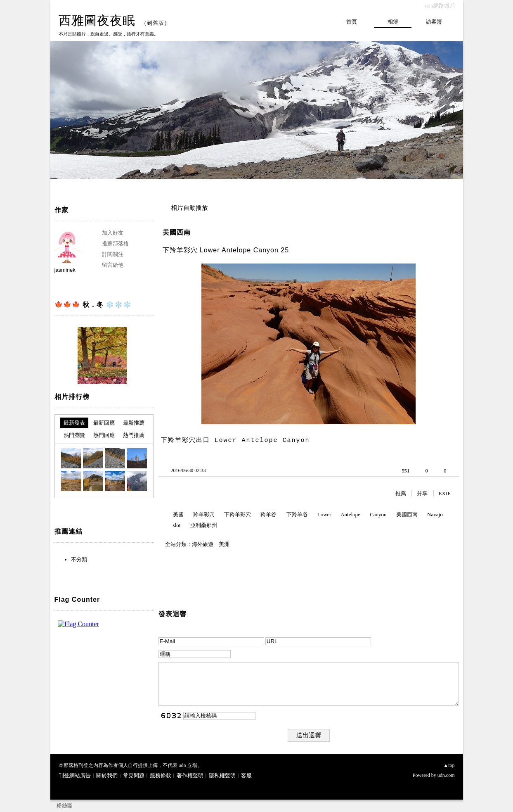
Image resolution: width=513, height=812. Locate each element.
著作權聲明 (190, 775)
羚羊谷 (268, 514)
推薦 (401, 493)
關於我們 (107, 775)
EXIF (445, 493)
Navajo (435, 514)
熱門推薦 (134, 435)
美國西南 (177, 232)
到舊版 (156, 23)
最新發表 (74, 423)
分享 (422, 493)
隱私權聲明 (222, 775)
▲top (449, 765)
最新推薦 (134, 423)
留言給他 (113, 265)
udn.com (446, 775)
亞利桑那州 (204, 525)
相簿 (393, 22)
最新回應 (104, 423)
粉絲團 (65, 806)
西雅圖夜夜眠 (97, 20)
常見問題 (134, 775)
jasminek (65, 270)
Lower (324, 514)
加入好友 (113, 233)
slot (177, 525)
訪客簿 (434, 22)
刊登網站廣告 (75, 775)
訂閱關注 (113, 254)
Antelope (350, 514)
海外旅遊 (203, 544)
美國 (178, 514)
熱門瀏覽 (74, 435)
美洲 (224, 544)
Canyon (378, 514)
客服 (246, 775)
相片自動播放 (189, 208)
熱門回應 (104, 435)
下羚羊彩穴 (238, 514)
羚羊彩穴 (204, 514)
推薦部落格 (115, 243)
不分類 (79, 559)
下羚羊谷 (297, 514)
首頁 (352, 22)
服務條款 (161, 775)
